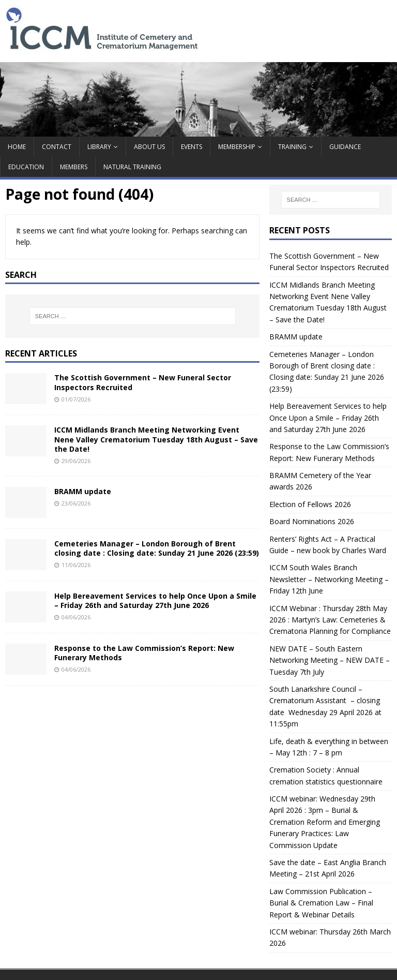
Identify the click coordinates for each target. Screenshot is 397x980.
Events (192, 147)
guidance (345, 147)
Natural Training (132, 167)
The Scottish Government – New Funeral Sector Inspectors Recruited (143, 382)
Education (26, 167)
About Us (149, 147)
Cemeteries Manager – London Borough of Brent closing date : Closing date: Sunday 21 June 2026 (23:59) (157, 548)
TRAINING (292, 147)
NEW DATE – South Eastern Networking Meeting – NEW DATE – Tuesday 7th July (330, 660)
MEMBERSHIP (237, 147)
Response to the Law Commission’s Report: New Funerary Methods (144, 653)
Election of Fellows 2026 (310, 504)
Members (74, 167)
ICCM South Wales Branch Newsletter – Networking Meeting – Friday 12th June (329, 579)
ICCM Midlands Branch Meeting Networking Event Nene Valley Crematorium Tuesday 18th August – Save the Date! (156, 439)
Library (99, 147)
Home (17, 147)
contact (57, 147)
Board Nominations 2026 (312, 521)
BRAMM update (83, 491)
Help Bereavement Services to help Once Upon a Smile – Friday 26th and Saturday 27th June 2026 (155, 600)
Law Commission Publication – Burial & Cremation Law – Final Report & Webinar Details (321, 903)
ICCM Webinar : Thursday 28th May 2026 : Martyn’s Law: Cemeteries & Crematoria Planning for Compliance (330, 620)
